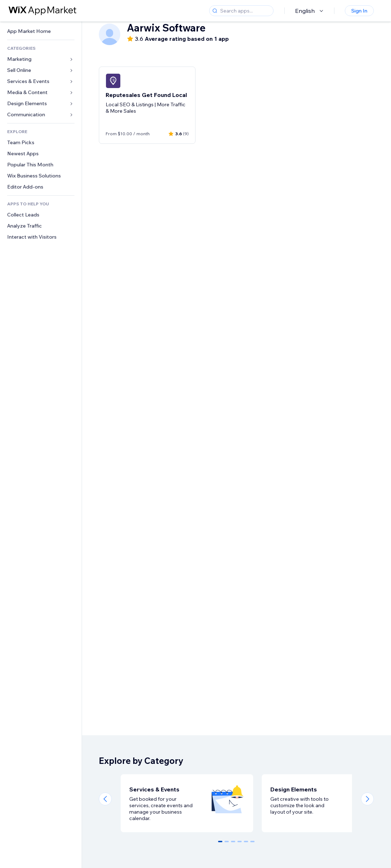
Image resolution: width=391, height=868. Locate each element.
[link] (41, 31)
